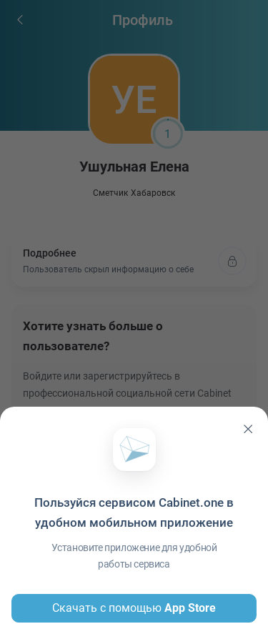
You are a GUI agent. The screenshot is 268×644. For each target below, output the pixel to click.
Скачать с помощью (134, 608)
